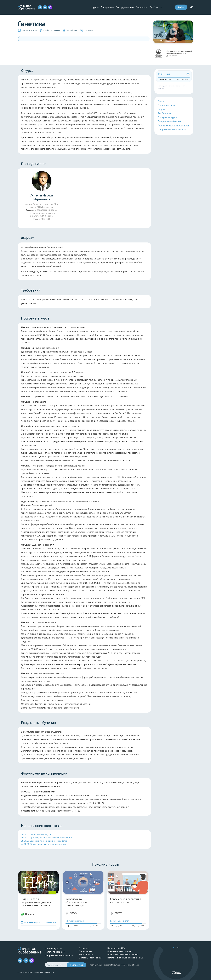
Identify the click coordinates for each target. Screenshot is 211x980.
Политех (28, 914)
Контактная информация (119, 951)
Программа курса (168, 117)
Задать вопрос (86, 955)
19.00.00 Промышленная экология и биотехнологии (46, 838)
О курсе (162, 101)
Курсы (95, 7)
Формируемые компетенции (173, 125)
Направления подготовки (172, 129)
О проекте (141, 7)
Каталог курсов (53, 948)
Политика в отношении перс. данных (125, 958)
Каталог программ (55, 952)
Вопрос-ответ (85, 951)
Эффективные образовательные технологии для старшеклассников (77, 902)
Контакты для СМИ (116, 948)
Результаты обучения (170, 121)
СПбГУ (71, 913)
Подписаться (76, 965)
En (178, 948)
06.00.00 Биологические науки (36, 834)
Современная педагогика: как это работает (126, 901)
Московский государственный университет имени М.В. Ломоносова (172, 53)
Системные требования (90, 958)
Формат (162, 109)
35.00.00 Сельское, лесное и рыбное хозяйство (44, 841)
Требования (165, 113)
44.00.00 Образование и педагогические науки (44, 844)
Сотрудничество (125, 7)
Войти (181, 7)
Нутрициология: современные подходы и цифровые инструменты (36, 902)
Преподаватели (167, 105)
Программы (107, 7)
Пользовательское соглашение (123, 955)
